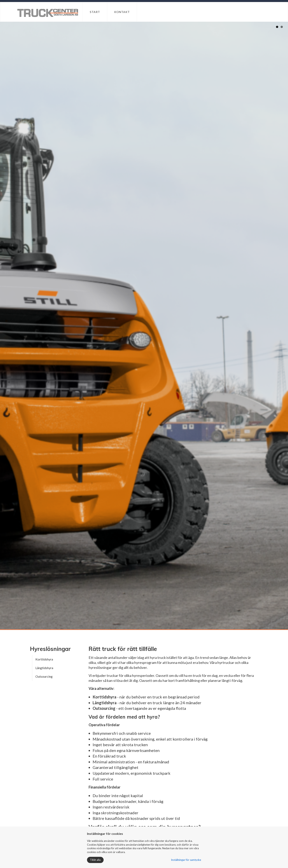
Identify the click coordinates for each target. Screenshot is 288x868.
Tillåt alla (95, 860)
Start (95, 12)
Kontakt (122, 12)
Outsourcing (44, 676)
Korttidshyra (44, 659)
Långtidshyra (44, 668)
